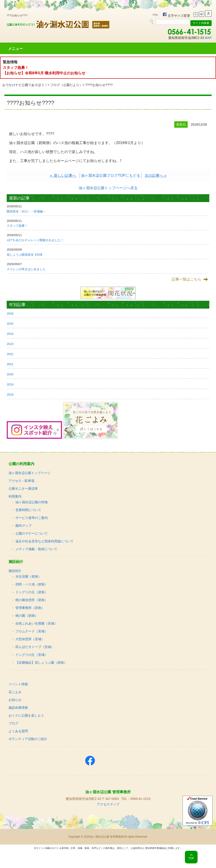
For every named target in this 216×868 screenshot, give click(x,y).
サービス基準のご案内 (32, 518)
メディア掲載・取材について (36, 549)
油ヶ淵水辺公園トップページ (30, 473)
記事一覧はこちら (186, 279)
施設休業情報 (18, 708)
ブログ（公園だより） (66, 85)
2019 (10, 384)
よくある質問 (18, 731)
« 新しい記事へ (63, 175)
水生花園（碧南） (28, 576)
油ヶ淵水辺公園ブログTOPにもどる (111, 175)
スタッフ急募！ (16, 68)
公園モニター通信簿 (23, 489)
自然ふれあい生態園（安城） (36, 623)
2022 (10, 354)
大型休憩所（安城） (30, 639)
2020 (10, 374)
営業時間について (28, 510)
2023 (10, 344)
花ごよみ (15, 692)
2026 (10, 314)
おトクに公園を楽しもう (26, 715)
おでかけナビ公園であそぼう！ (25, 85)
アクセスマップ (108, 804)
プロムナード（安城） (32, 631)
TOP (191, 858)
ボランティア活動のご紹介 (28, 739)
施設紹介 (15, 571)
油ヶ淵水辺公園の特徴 (32, 502)
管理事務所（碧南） (30, 608)
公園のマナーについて (32, 533)
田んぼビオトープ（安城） (35, 647)
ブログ (13, 723)
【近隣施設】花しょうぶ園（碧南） (41, 663)
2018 (10, 395)
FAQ (155, 15)
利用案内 (15, 496)
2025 (10, 324)
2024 (10, 334)
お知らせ (15, 700)
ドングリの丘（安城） (32, 655)
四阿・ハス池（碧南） (32, 584)
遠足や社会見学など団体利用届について (44, 541)
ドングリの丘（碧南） (32, 592)
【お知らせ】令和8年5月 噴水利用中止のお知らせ (44, 73)
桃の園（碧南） (27, 616)
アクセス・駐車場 (21, 481)
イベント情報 (18, 684)
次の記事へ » (155, 175)
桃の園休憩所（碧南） (32, 600)
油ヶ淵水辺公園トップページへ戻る (108, 188)
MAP (208, 38)
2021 (10, 364)
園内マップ (24, 526)
